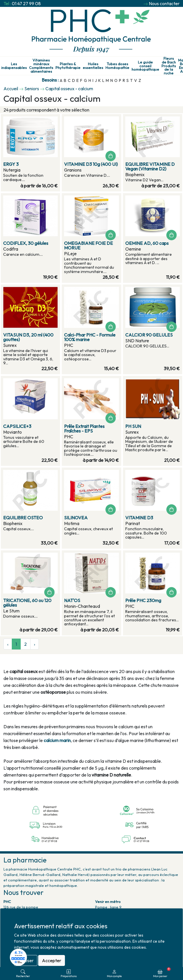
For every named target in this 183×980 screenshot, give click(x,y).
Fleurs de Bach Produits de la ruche (169, 66)
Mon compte (114, 974)
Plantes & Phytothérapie (68, 66)
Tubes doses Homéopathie (117, 66)
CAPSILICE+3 (17, 426)
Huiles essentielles (93, 66)
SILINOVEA (76, 518)
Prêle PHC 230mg (143, 600)
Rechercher (23, 974)
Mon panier (162, 973)
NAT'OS (72, 600)
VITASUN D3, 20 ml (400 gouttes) (28, 337)
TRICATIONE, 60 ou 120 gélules (27, 603)
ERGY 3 (11, 164)
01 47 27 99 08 (26, 3)
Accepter (52, 960)
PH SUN (133, 426)
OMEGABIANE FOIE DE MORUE (88, 245)
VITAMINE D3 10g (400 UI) (91, 164)
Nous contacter (164, 3)
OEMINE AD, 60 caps (147, 243)
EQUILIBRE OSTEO (23, 518)
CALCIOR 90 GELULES (149, 335)
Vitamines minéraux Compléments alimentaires (41, 66)
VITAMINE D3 (139, 518)
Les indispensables (14, 66)
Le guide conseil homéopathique (145, 66)
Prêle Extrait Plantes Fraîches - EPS (84, 428)
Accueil (11, 89)
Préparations (69, 974)
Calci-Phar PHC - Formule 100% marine (90, 337)
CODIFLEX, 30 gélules (26, 243)
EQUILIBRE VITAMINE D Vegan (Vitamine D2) (150, 166)
